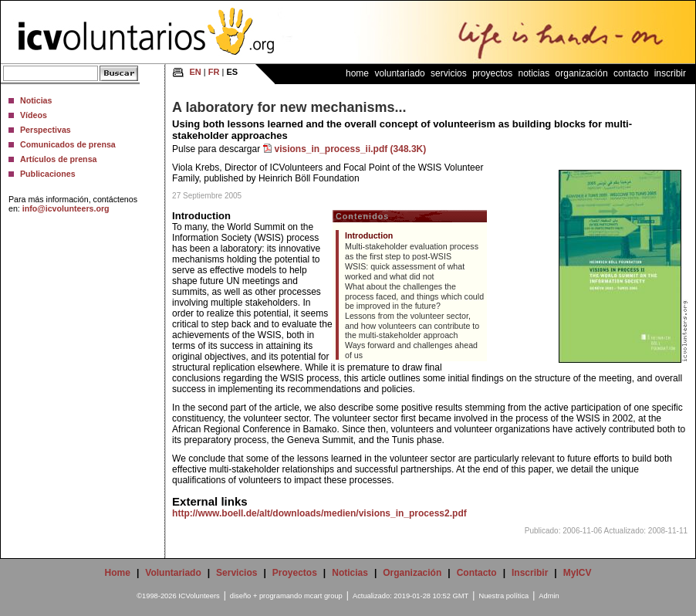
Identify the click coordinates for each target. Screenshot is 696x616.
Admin (549, 596)
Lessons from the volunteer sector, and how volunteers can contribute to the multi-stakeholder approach (412, 325)
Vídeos (34, 115)
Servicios (449, 73)
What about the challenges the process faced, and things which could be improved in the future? (414, 296)
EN (196, 72)
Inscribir (670, 73)
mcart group (323, 596)
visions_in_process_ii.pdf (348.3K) (351, 149)
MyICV (578, 573)
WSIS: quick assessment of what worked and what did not (405, 271)
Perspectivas (46, 130)
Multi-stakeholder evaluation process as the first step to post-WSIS (412, 251)
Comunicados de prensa (68, 144)
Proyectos (492, 73)
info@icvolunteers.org (66, 208)
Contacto (631, 73)
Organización (582, 73)
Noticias (36, 100)
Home (357, 73)
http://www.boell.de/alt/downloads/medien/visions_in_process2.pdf (319, 513)
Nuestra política (503, 596)
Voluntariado (399, 73)
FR (214, 72)
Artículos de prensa (59, 159)
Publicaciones (48, 174)
